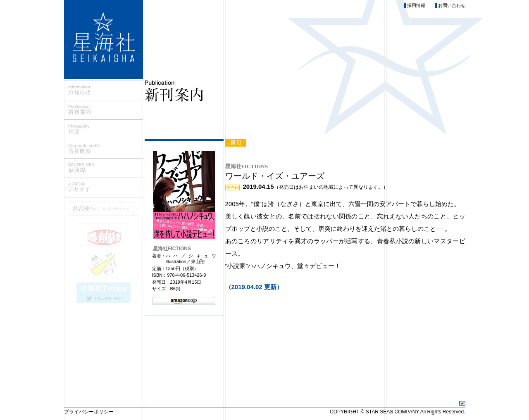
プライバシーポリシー (89, 412)
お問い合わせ (452, 5)
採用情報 (416, 5)
